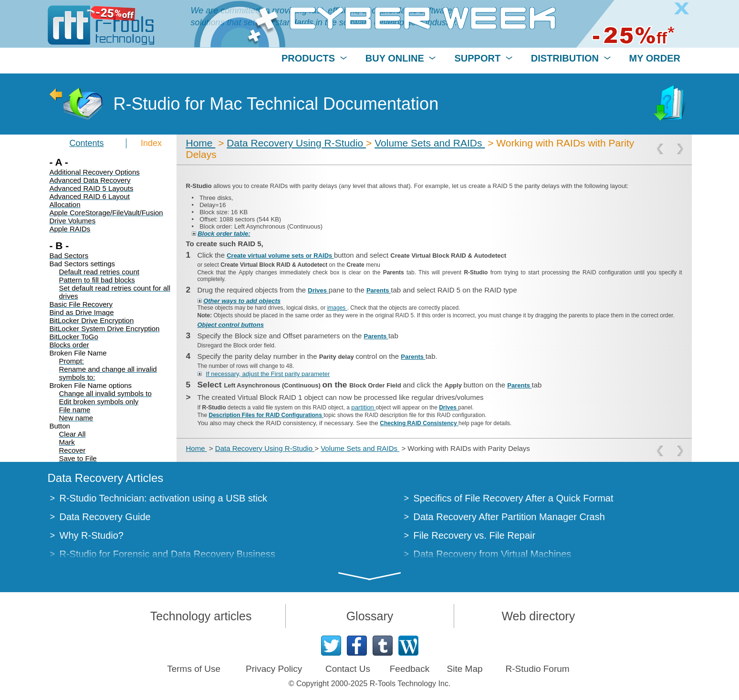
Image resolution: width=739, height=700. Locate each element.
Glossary (370, 616)
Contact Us (348, 669)
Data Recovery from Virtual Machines (493, 554)
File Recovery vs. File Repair (475, 535)
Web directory (538, 616)
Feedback (410, 669)
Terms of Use (194, 669)
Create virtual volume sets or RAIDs (280, 256)
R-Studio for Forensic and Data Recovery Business (167, 554)
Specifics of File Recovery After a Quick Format (514, 498)
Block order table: (224, 234)
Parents (379, 290)
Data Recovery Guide (105, 517)
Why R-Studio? (92, 535)
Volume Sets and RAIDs (430, 143)
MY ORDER (655, 58)
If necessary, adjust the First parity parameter (268, 374)
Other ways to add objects (242, 301)
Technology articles (201, 616)
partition (363, 407)
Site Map (465, 669)
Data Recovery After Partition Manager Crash (509, 517)
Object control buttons (231, 325)
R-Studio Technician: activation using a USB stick (163, 498)
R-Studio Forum (538, 669)
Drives (318, 290)
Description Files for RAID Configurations (266, 415)
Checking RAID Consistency (419, 423)
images (337, 308)
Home (201, 143)
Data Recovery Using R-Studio (296, 143)
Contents (87, 143)
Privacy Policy (274, 669)
